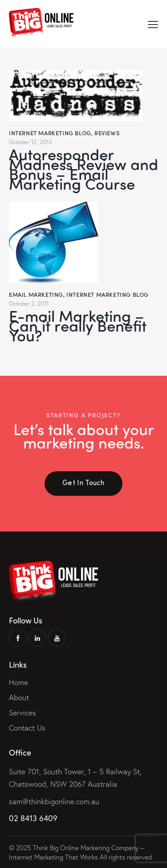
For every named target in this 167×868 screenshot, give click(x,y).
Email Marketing (36, 294)
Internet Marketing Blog (50, 133)
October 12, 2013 (30, 142)
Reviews (107, 133)
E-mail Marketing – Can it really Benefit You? (78, 325)
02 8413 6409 (33, 818)
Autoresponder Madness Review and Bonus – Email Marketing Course (83, 169)
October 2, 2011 (29, 304)
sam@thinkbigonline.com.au (54, 801)
